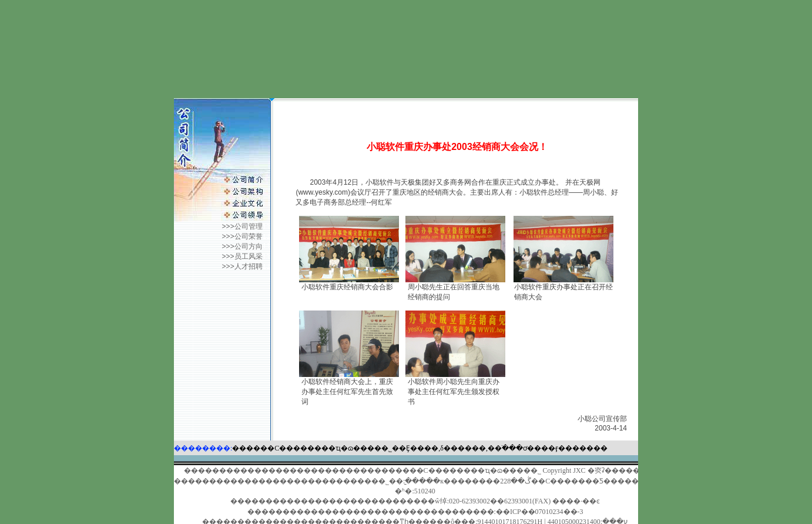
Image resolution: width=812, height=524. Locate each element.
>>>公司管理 (242, 226)
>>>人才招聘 (242, 266)
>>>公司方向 (242, 246)
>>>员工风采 (244, 256)
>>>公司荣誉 (242, 236)
